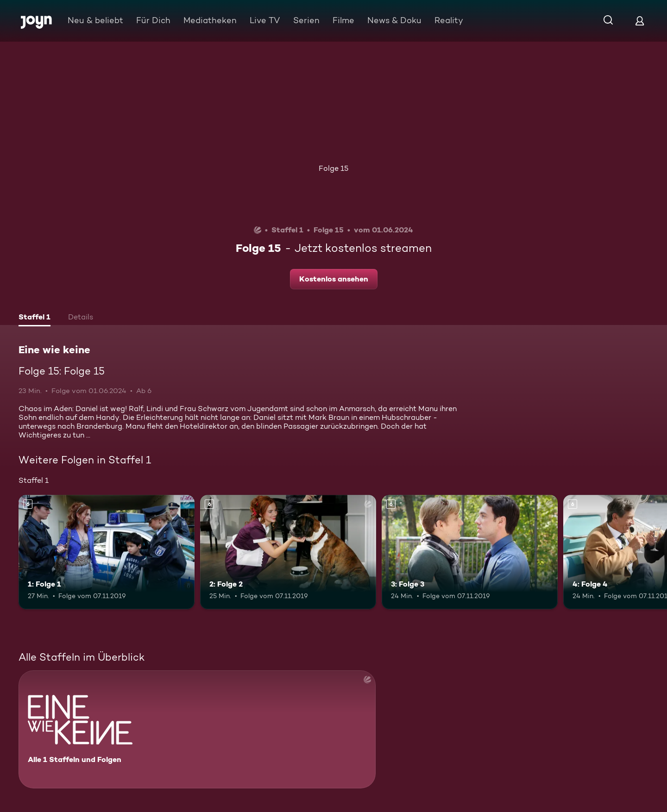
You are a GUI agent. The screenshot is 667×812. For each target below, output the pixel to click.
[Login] (640, 21)
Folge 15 (333, 168)
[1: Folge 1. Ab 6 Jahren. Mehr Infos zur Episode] (107, 552)
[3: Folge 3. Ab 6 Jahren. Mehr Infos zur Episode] (470, 552)
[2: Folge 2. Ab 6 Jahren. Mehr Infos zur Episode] (288, 552)
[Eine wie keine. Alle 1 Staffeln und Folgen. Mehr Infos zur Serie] (197, 729)
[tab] (35, 318)
